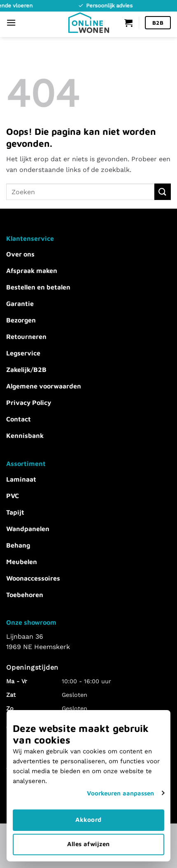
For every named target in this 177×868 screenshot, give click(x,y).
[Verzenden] (163, 192)
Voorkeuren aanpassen (121, 793)
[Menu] (11, 22)
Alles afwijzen (88, 844)
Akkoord (88, 820)
